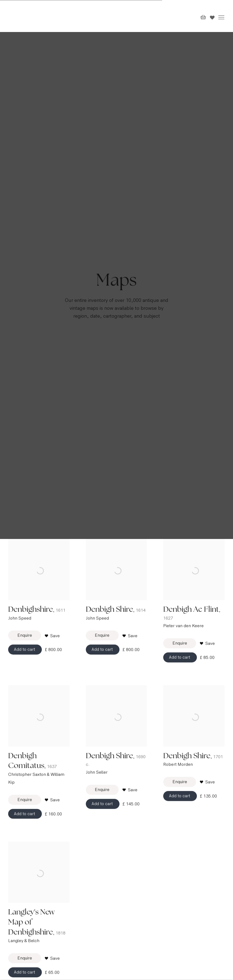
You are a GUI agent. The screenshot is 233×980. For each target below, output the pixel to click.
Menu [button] (221, 18)
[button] (52, 651)
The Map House (22, 16)
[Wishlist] (212, 16)
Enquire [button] (25, 651)
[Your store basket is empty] (203, 17)
